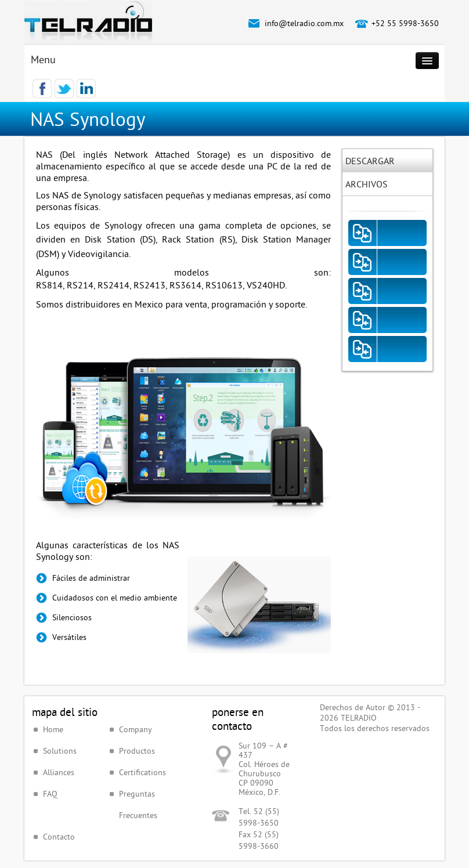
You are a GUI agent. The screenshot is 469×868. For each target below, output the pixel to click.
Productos (137, 751)
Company (136, 729)
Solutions (60, 751)
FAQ (50, 794)
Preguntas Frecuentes (138, 804)
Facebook (42, 88)
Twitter (64, 88)
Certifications (142, 772)
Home (53, 729)
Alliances (59, 772)
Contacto (59, 837)
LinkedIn (86, 88)
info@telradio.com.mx (304, 23)
